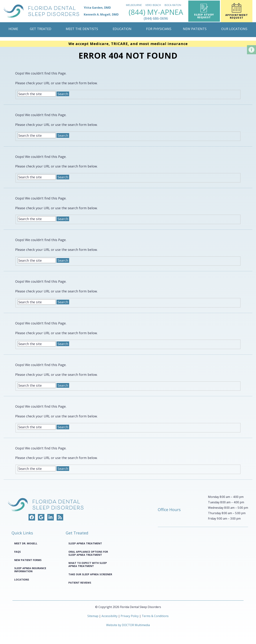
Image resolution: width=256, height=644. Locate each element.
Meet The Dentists (82, 29)
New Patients (195, 29)
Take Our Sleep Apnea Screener (90, 574)
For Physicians (159, 29)
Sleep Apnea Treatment (85, 543)
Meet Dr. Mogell (26, 543)
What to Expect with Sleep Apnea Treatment (88, 564)
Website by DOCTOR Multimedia (128, 625)
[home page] (61, 11)
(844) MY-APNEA (156, 14)
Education (122, 29)
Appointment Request (237, 11)
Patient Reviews (80, 583)
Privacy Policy (130, 616)
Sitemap (93, 616)
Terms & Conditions (155, 616)
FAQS (18, 552)
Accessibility (109, 616)
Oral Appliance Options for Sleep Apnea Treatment (88, 553)
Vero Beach (153, 5)
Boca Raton (173, 5)
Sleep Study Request (204, 11)
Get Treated (41, 29)
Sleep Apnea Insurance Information (30, 570)
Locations (22, 580)
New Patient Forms (28, 560)
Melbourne (134, 5)
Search (63, 94)
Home (13, 29)
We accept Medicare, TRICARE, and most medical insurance (128, 44)
